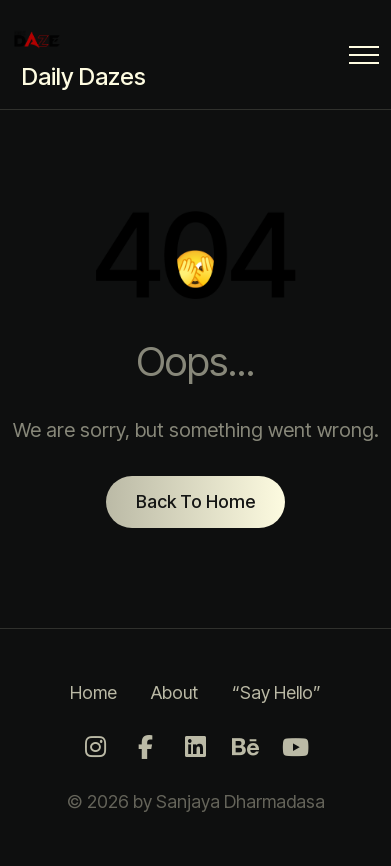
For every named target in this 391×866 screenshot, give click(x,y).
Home (93, 692)
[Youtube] (296, 748)
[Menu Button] (364, 58)
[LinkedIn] (196, 748)
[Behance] (246, 748)
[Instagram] (96, 748)
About (174, 692)
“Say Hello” (276, 692)
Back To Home (195, 501)
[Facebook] (146, 748)
